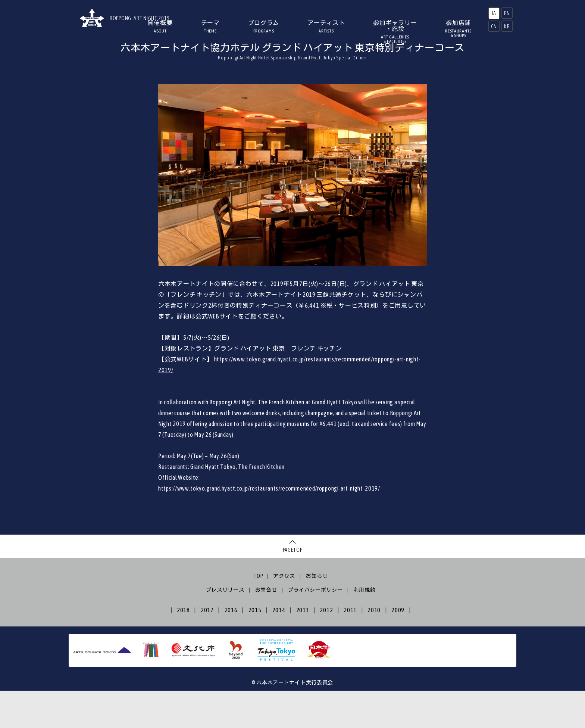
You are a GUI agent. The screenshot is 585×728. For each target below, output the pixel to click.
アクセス (284, 613)
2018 (183, 647)
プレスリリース (225, 627)
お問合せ (266, 627)
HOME (126, 58)
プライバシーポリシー (315, 627)
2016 (231, 647)
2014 (279, 647)
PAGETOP (293, 587)
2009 (398, 647)
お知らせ (317, 613)
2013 (303, 647)
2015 (255, 647)
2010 (374, 647)
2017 (207, 647)
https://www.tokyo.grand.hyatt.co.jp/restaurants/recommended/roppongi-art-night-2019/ (269, 526)
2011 (350, 647)
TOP (258, 613)
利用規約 (365, 627)
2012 (326, 647)
